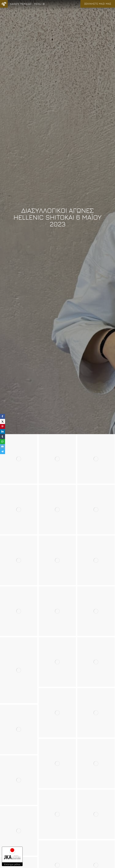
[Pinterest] (3, 426)
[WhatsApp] (3, 442)
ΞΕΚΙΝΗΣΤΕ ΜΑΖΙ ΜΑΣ (98, 4)
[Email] (3, 447)
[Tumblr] (3, 437)
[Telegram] (3, 452)
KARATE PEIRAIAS (21, 4)
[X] (3, 421)
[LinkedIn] (3, 431)
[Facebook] (3, 416)
